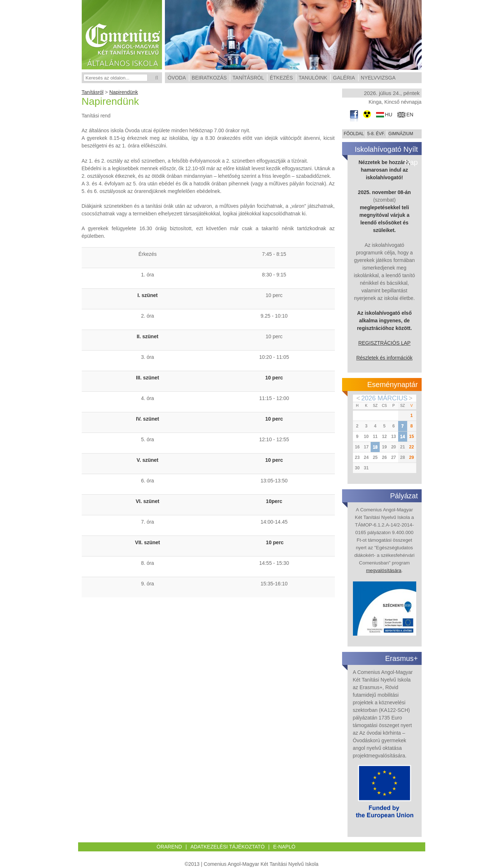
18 (375, 447)
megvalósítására (384, 570)
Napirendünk (123, 92)
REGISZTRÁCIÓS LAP (385, 343)
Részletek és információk (384, 358)
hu (389, 115)
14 (402, 437)
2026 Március (384, 398)
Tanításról (93, 92)
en (410, 115)
